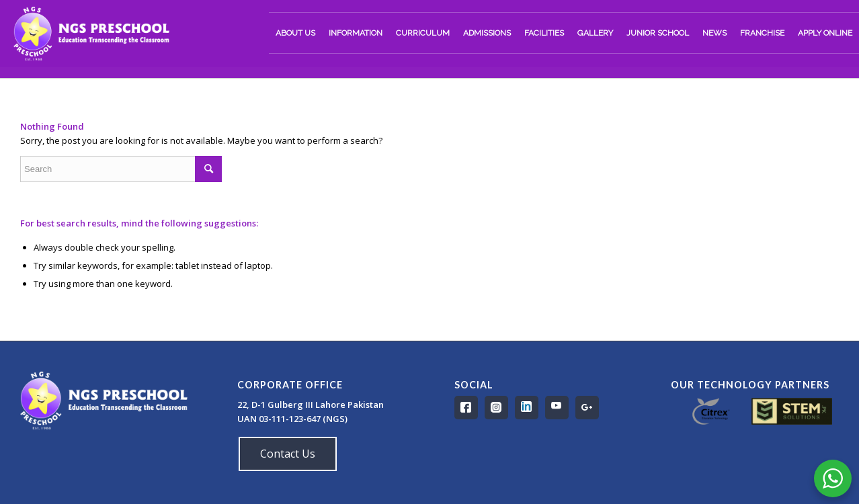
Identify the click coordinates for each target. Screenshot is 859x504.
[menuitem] (295, 33)
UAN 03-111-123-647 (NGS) (293, 419)
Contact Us (288, 454)
